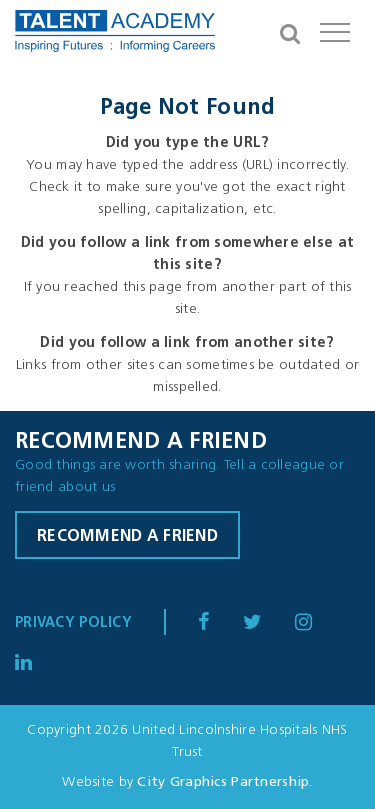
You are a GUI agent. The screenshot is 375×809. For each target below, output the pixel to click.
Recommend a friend (127, 537)
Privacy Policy (73, 623)
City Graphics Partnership (223, 782)
